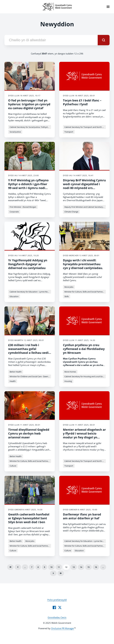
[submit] (104, 40)
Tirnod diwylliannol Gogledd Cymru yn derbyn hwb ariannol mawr (29, 433)
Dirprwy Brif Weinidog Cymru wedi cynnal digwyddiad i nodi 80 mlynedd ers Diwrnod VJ (84, 186)
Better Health (16, 372)
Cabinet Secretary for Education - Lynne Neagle (30, 292)
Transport (69, 132)
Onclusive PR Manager (63, 628)
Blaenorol (18, 567)
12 (66, 567)
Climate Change (71, 212)
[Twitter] (60, 607)
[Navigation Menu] (108, 7)
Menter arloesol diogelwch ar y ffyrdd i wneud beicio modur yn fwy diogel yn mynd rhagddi (84, 435)
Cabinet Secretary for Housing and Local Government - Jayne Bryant (85, 376)
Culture (13, 466)
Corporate (14, 212)
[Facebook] (54, 607)
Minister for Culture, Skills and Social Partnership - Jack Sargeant (85, 292)
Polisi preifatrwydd (57, 600)
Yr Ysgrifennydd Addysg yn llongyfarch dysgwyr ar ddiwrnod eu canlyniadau (28, 264)
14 (81, 567)
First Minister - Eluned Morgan (23, 207)
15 (88, 567)
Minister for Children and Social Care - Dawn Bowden (30, 376)
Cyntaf (10, 567)
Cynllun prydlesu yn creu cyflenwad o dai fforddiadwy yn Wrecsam (84, 349)
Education (14, 296)
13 (74, 567)
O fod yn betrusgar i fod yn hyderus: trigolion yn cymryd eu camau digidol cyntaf (29, 104)
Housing (68, 381)
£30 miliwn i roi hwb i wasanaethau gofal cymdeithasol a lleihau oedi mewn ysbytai (28, 351)
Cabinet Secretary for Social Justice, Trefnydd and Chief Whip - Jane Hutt (30, 127)
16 (96, 567)
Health (13, 381)
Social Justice (15, 132)
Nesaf (53, 573)
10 (51, 567)
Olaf (61, 573)
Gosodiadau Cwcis (57, 617)
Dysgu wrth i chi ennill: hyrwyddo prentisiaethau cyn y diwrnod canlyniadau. (83, 264)
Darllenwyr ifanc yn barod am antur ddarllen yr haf (82, 516)
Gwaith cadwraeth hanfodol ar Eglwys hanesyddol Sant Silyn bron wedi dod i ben (29, 518)
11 (59, 567)
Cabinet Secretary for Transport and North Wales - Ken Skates (85, 127)
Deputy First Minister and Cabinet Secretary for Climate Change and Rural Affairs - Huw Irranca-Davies (85, 207)
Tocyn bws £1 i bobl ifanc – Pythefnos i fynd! (82, 102)
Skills (67, 296)
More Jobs (69, 287)
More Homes (70, 372)
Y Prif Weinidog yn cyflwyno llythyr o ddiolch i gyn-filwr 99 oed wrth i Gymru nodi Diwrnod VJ (28, 186)
